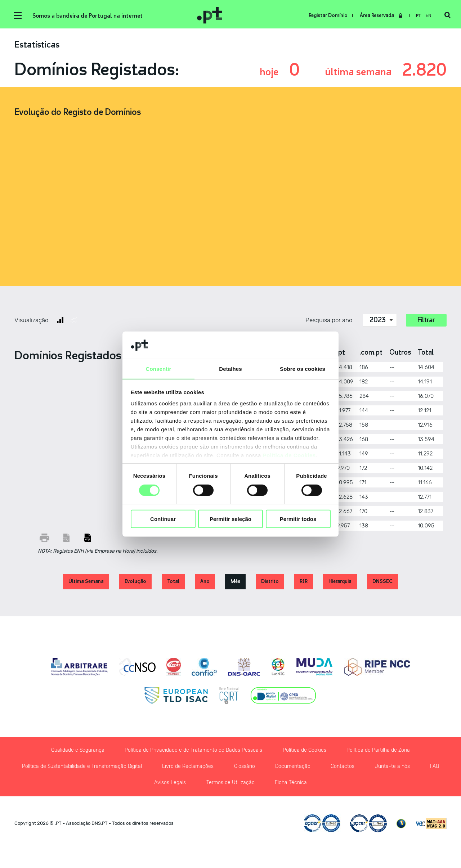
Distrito (270, 583)
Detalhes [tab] (230, 369)
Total (173, 583)
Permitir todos (298, 519)
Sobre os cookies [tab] (303, 369)
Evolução (135, 583)
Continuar (163, 519)
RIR (304, 583)
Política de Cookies (289, 456)
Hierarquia (340, 583)
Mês (235, 583)
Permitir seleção (230, 519)
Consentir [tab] (159, 369)
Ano (205, 583)
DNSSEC (382, 583)
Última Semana (86, 583)
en (428, 15)
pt (418, 15)
